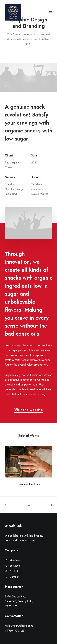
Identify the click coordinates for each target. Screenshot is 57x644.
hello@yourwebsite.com (19, 626)
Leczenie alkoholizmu (29, 484)
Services (15, 566)
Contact (14, 577)
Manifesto (15, 560)
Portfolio (15, 571)
